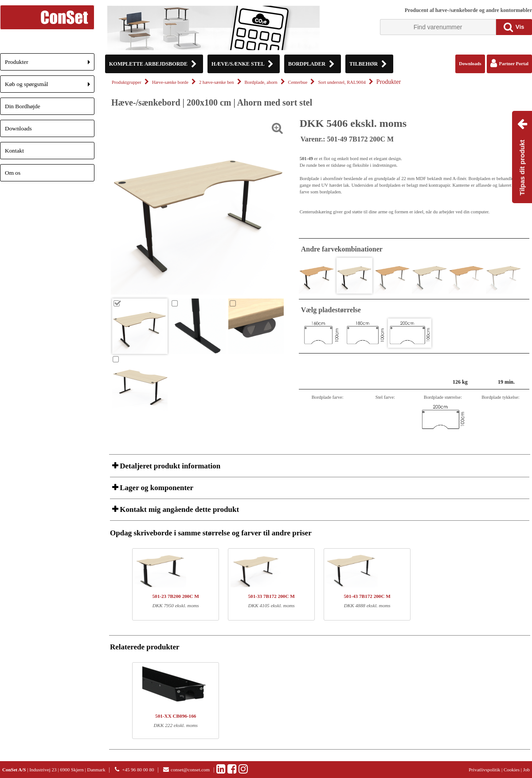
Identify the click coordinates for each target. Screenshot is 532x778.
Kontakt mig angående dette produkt (178, 509)
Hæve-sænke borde (170, 82)
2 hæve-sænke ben (217, 82)
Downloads (18, 128)
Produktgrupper (127, 82)
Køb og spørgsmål (50, 87)
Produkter (50, 65)
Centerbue (298, 82)
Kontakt (14, 151)
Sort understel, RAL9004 (342, 82)
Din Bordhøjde (23, 106)
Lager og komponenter (156, 488)
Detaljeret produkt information (169, 466)
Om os (13, 173)
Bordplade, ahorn (261, 82)
